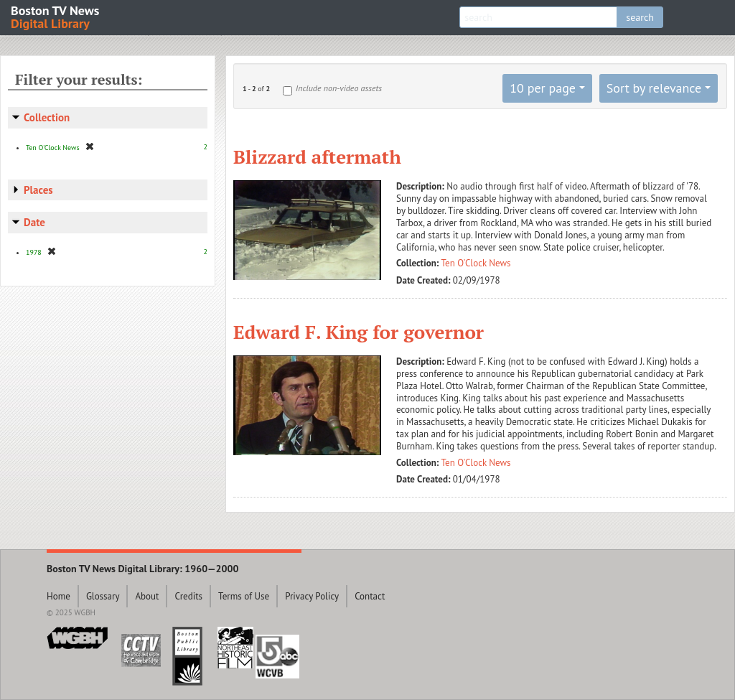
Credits (188, 596)
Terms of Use (244, 596)
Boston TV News (56, 16)
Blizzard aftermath (317, 157)
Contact (370, 596)
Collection (47, 117)
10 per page (543, 88)
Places (38, 190)
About (147, 596)
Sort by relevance (654, 88)
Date (34, 222)
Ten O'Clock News (476, 263)
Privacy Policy (312, 596)
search (640, 17)
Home (58, 596)
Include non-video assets (339, 88)
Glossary (103, 596)
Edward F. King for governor (359, 332)
